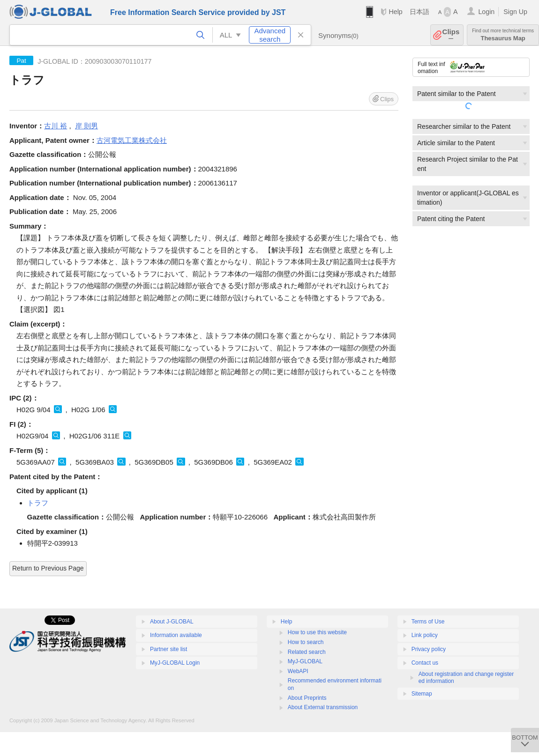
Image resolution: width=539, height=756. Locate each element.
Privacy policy (429, 649)
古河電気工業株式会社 (132, 140)
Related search (307, 652)
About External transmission (323, 707)
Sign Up (515, 12)
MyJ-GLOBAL (305, 661)
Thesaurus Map (503, 35)
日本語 (419, 12)
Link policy (425, 635)
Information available (176, 635)
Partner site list (168, 649)
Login (486, 12)
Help (395, 12)
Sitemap (422, 694)
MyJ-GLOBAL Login (175, 663)
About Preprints (307, 698)
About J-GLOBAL (172, 622)
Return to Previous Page (48, 568)
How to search (306, 642)
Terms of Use (428, 622)
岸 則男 (86, 126)
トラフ (38, 503)
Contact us (425, 663)
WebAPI (298, 671)
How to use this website (317, 632)
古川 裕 (56, 126)
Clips (451, 35)
